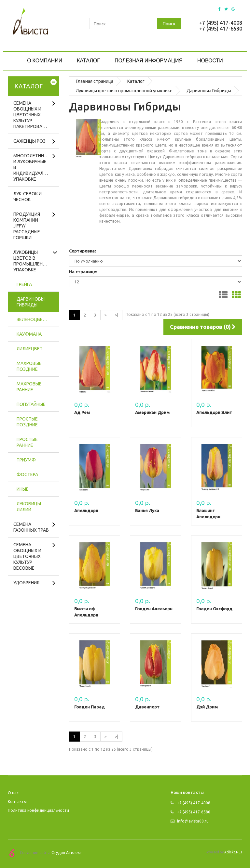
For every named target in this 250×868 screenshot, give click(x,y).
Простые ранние (27, 442)
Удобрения (26, 583)
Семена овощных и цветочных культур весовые (27, 556)
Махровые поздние (29, 366)
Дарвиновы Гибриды (31, 302)
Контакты (17, 802)
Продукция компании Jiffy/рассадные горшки (27, 226)
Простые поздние (27, 422)
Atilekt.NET (233, 852)
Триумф (26, 460)
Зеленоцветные (36, 319)
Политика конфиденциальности (38, 810)
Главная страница (95, 81)
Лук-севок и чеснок (28, 197)
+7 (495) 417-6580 (221, 29)
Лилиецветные (34, 349)
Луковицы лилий (29, 507)
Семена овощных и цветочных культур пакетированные (34, 115)
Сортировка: (82, 251)
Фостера (27, 474)
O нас (13, 793)
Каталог (136, 81)
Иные (23, 489)
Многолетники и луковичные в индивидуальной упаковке (35, 167)
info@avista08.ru (190, 821)
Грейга (24, 284)
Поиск (169, 24)
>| (117, 315)
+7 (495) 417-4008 (221, 23)
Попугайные (31, 404)
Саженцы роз (29, 141)
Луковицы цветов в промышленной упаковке (33, 261)
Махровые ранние (29, 387)
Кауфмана (29, 334)
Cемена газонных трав (31, 527)
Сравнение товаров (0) (203, 327)
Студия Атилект (67, 852)
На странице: (83, 272)
